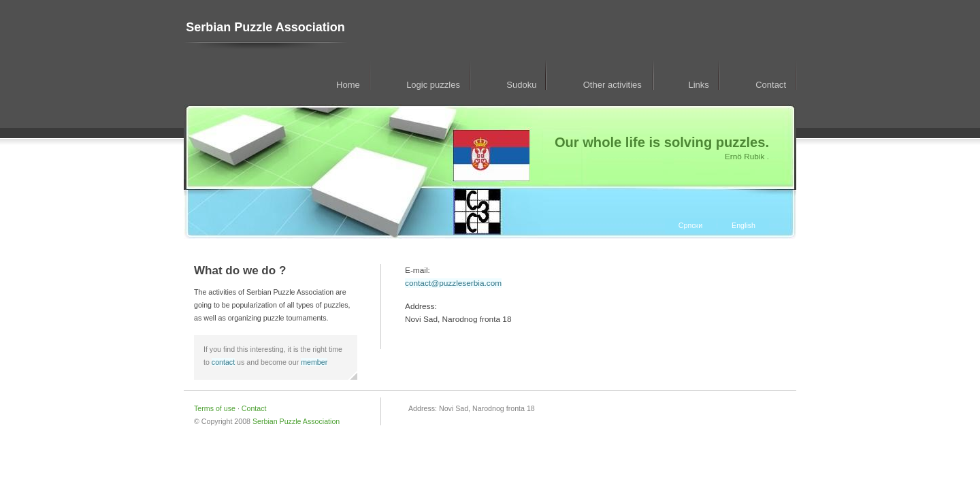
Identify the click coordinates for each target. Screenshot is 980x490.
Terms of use (216, 408)
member (314, 362)
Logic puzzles (433, 85)
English (744, 225)
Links (698, 85)
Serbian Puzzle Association (265, 27)
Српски (690, 225)
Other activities (614, 85)
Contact (771, 85)
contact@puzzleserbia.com (453, 283)
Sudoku (521, 85)
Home (348, 85)
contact (223, 362)
